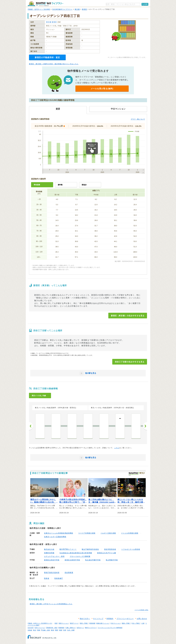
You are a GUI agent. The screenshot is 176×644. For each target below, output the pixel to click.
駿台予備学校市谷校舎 (90, 549)
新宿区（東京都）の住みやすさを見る (128, 316)
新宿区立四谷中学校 (52, 560)
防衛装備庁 (59, 578)
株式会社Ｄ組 (49, 549)
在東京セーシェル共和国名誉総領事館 (59, 533)
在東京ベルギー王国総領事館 (55, 537)
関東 (39, 630)
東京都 (77, 9)
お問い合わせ (142, 619)
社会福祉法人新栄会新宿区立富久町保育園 (76, 553)
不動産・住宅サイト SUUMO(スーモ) (40, 623)
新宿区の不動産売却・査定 (47, 57)
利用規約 (110, 619)
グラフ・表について (138, 119)
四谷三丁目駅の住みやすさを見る (130, 362)
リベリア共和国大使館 (87, 533)
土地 (143, 623)
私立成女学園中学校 (93, 560)
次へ (145, 426)
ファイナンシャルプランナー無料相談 (110, 628)
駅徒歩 (84, 185)
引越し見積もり (70, 628)
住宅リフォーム (40, 628)
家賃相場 (92, 623)
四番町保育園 (49, 553)
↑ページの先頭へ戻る (141, 610)
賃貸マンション (64, 623)
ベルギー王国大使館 (108, 533)
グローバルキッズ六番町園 (80, 556)
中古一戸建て (136, 623)
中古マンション (116, 623)
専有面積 (37, 185)
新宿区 (85, 9)
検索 (146, 4)
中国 (65, 630)
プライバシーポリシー (125, 619)
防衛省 (47, 578)
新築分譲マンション (103, 623)
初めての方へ (85, 619)
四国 (61, 630)
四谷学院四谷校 (110, 549)
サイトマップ (98, 619)
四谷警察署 (69, 573)
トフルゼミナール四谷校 (131, 549)
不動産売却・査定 (52, 628)
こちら (117, 448)
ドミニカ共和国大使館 (130, 533)
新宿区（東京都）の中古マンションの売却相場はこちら (51, 604)
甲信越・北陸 (46, 630)
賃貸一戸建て (84, 623)
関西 (57, 630)
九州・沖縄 (71, 630)
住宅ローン (80, 628)
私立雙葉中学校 (112, 560)
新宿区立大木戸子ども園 (107, 553)
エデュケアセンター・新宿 (54, 556)
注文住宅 (31, 628)
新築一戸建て (126, 623)
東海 (52, 630)
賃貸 (56, 623)
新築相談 (61, 628)
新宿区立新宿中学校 (72, 560)
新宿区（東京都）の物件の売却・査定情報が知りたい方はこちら (54, 64)
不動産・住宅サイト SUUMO (39, 9)
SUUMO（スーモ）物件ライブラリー (46, 4)
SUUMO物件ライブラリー (62, 9)
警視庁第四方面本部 (52, 573)
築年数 (60, 185)
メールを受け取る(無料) (102, 89)
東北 (35, 630)
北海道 (30, 630)
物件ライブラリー (91, 628)
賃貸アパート (74, 623)
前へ (31, 426)
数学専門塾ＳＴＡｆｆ (68, 549)
